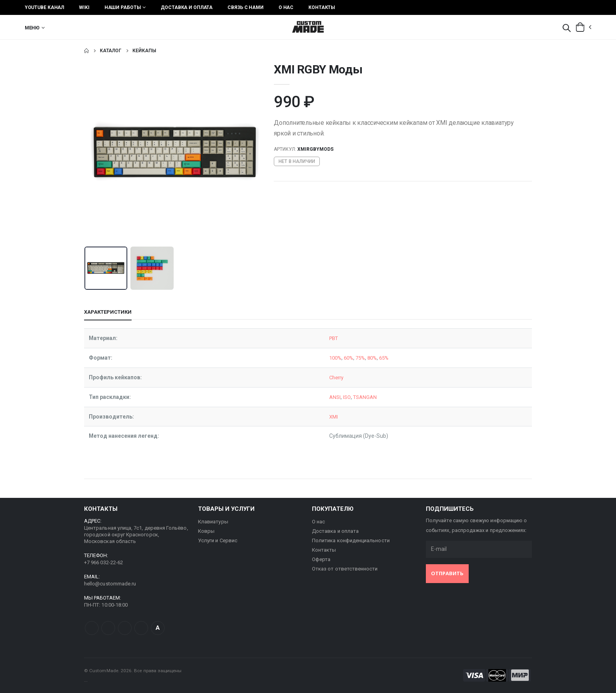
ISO (339, 397)
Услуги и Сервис (218, 540)
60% (342, 358)
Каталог (111, 51)
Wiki (84, 7)
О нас (286, 7)
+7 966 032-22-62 (104, 562)
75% (355, 358)
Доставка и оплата (187, 7)
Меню (32, 28)
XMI (325, 417)
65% (380, 358)
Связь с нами (246, 7)
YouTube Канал (44, 7)
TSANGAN (358, 397)
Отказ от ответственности (345, 569)
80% (368, 358)
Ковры (206, 531)
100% (327, 358)
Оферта (321, 559)
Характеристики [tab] (108, 312)
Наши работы (123, 7)
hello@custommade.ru (110, 584)
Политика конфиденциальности (351, 540)
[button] (566, 29)
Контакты (322, 7)
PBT (325, 338)
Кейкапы (144, 51)
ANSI (326, 397)
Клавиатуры (213, 522)
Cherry (328, 377)
